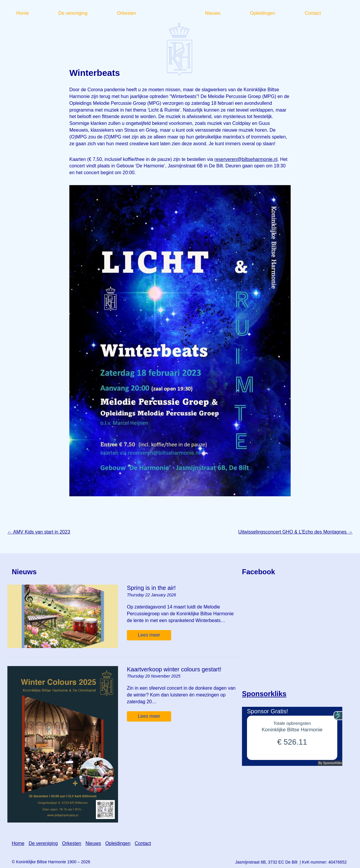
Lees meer (149, 635)
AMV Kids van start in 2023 (39, 532)
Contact (143, 843)
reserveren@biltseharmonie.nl (246, 159)
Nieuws (93, 843)
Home (18, 843)
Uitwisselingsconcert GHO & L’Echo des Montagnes (295, 532)
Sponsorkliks (264, 694)
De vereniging (43, 843)
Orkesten (72, 843)
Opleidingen (118, 843)
